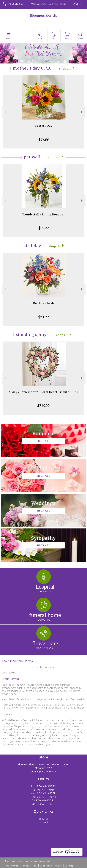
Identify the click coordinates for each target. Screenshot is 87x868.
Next (82, 112)
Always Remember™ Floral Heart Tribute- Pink (44, 392)
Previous (5, 112)
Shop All (65, 69)
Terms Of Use (11, 866)
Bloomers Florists (43, 16)
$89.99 (44, 228)
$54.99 (43, 317)
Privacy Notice (29, 866)
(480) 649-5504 (16, 4)
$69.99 (44, 139)
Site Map (69, 866)
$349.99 (43, 406)
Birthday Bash (44, 303)
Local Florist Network (51, 866)
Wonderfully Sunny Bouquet (44, 214)
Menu (9, 39)
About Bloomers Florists (17, 661)
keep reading (9, 673)
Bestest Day (44, 126)
